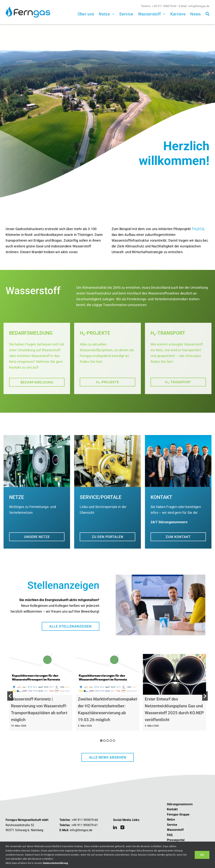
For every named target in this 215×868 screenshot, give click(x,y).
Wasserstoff (175, 830)
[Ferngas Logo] (28, 7)
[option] (41, 696)
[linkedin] (115, 828)
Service (172, 825)
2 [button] (104, 741)
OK (202, 855)
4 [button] (111, 741)
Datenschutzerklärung (56, 863)
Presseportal (176, 840)
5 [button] (114, 741)
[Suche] (207, 14)
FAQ (170, 835)
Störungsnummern (180, 804)
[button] (10, 696)
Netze (171, 820)
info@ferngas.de (81, 830)
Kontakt (172, 809)
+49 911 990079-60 (85, 820)
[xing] (122, 828)
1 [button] (101, 741)
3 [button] (108, 741)
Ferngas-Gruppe (178, 815)
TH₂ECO (198, 229)
